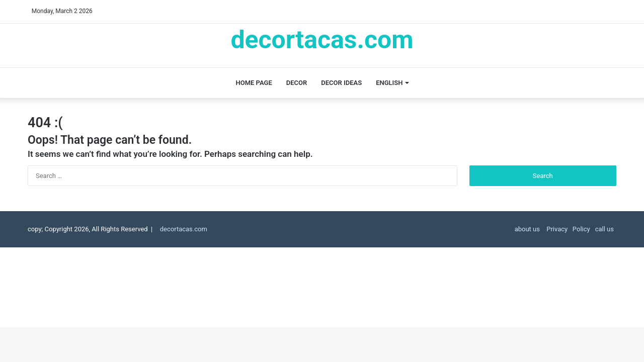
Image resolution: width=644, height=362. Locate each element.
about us (527, 229)
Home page (254, 83)
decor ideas (341, 83)
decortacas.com (188, 229)
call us (605, 229)
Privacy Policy (568, 229)
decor (297, 83)
